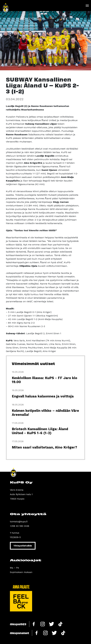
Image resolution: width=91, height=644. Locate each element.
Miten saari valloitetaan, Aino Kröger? (44, 447)
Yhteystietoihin (23, 546)
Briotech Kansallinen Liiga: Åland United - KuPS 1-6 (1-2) (40, 431)
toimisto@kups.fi (19, 522)
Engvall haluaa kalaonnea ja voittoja (43, 396)
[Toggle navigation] (87, 6)
